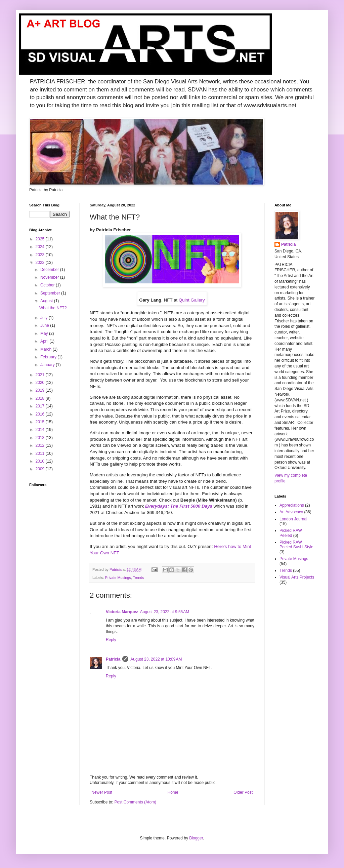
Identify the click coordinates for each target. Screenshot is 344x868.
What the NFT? (53, 308)
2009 (41, 469)
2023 (41, 255)
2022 (41, 263)
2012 (41, 445)
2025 (41, 239)
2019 (41, 390)
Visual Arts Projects (297, 577)
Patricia (113, 659)
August (47, 301)
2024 (41, 247)
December (50, 270)
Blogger (196, 838)
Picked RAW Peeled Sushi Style (296, 545)
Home (173, 792)
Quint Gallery (192, 300)
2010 (41, 461)
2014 (41, 430)
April (45, 341)
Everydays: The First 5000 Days (179, 506)
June (45, 325)
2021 (41, 375)
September (51, 293)
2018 (41, 398)
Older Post (243, 792)
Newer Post (102, 792)
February (49, 357)
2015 (41, 422)
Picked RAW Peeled (291, 533)
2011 (41, 453)
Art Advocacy (291, 512)
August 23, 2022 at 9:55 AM (165, 612)
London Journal (293, 519)
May (45, 333)
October (48, 285)
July (45, 318)
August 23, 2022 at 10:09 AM (156, 659)
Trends (138, 578)
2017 (41, 406)
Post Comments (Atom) (135, 802)
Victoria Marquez (122, 612)
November (50, 277)
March (47, 349)
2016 (41, 414)
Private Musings (118, 578)
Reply (111, 640)
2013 (41, 438)
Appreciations (292, 505)
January (48, 365)
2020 (41, 383)
